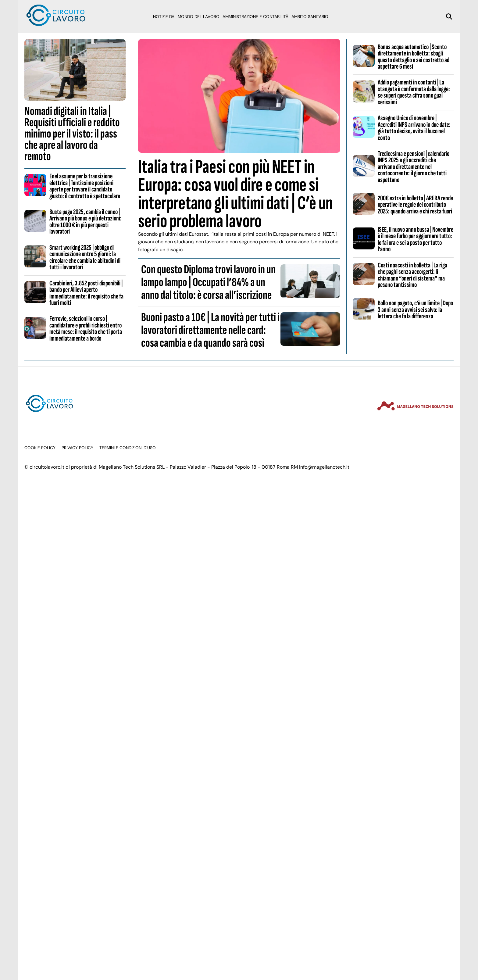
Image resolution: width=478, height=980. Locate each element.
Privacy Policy (77, 448)
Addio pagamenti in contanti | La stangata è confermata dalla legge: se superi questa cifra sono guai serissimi (414, 92)
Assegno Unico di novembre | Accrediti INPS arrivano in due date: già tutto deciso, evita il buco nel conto (414, 128)
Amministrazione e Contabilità (255, 17)
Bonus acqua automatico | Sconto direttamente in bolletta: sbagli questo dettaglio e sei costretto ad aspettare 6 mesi (414, 57)
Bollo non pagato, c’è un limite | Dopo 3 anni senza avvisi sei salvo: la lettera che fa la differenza (415, 310)
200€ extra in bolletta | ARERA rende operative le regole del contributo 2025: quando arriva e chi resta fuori (415, 205)
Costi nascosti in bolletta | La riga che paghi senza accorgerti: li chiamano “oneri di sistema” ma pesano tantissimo (412, 275)
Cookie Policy (40, 448)
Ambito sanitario (310, 17)
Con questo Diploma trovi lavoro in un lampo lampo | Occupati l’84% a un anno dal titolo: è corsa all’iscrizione (208, 282)
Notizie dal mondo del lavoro (186, 17)
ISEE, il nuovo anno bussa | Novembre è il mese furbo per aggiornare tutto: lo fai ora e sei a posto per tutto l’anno (416, 239)
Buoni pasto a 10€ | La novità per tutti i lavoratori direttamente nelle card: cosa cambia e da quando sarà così (210, 330)
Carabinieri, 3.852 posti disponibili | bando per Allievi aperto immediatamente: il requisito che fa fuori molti (86, 293)
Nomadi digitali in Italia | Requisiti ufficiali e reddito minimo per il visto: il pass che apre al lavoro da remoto (72, 134)
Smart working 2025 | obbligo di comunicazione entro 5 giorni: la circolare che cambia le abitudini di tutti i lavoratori (85, 257)
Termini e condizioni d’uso (128, 448)
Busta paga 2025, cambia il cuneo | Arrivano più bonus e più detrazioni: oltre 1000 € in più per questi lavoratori (86, 222)
